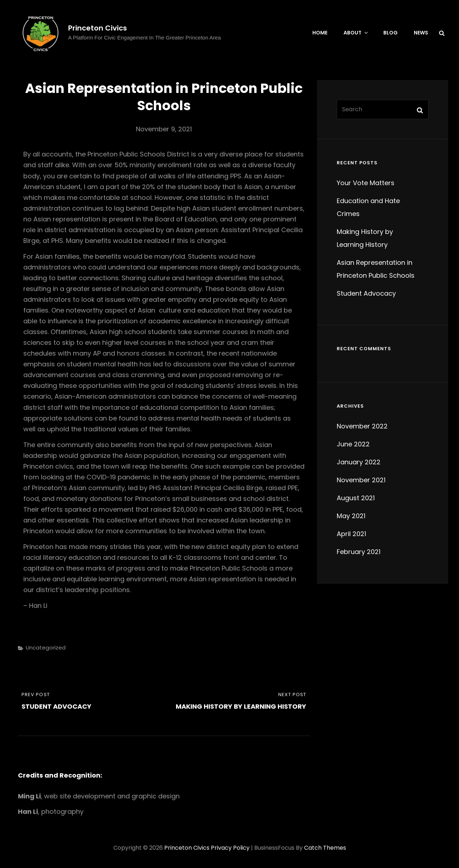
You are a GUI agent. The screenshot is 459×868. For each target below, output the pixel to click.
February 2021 (359, 552)
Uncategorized (46, 648)
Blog (391, 33)
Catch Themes (325, 848)
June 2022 (353, 444)
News (421, 33)
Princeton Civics (98, 28)
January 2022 (359, 462)
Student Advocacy (366, 293)
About (356, 33)
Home (320, 33)
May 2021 (351, 516)
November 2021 (361, 480)
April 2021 (351, 534)
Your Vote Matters (366, 183)
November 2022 (362, 426)
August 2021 (356, 498)
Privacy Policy (230, 848)
